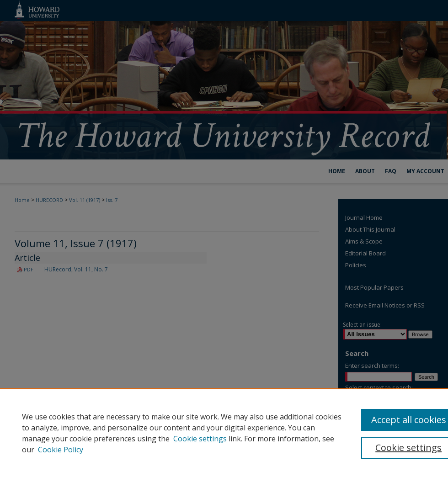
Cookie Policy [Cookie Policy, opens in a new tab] (61, 450)
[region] (224, 433)
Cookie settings (200, 439)
